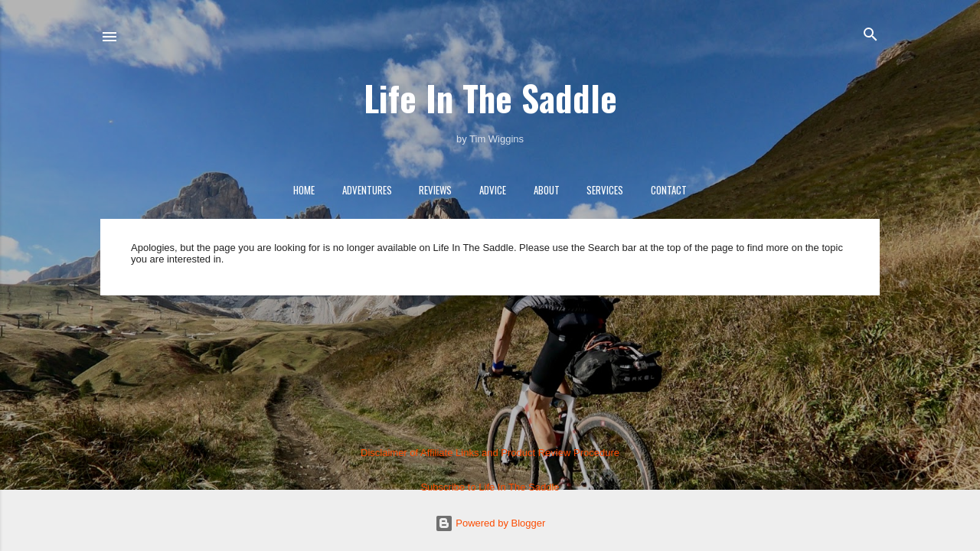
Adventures (367, 190)
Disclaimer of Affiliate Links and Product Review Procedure (490, 453)
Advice (493, 190)
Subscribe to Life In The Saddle (490, 487)
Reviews (435, 190)
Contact (669, 190)
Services (605, 190)
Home (304, 190)
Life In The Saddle (490, 98)
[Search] (871, 36)
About (547, 190)
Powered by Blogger (490, 523)
